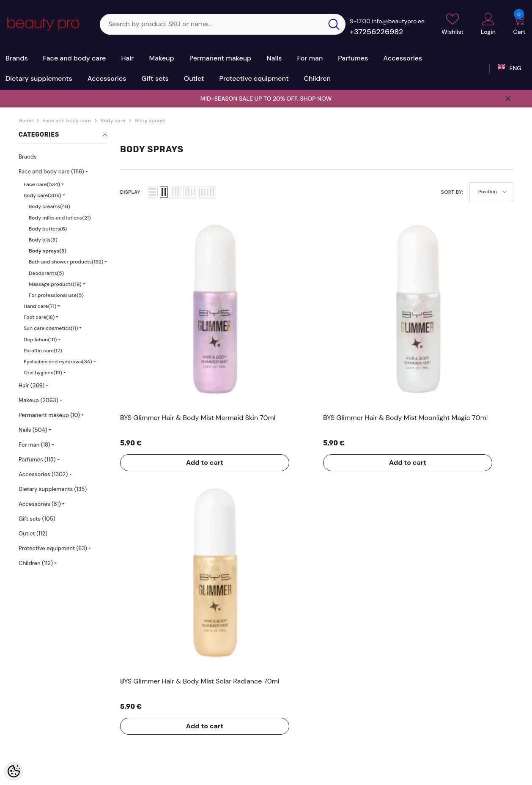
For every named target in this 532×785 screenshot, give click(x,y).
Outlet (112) (33, 534)
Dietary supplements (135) (53, 489)
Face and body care (67, 121)
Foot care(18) (39, 317)
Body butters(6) (48, 229)
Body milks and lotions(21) (60, 218)
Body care (113, 121)
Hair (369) (32, 386)
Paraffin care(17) (43, 351)
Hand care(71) (40, 306)
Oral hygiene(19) (43, 373)
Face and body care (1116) (51, 172)
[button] (152, 192)
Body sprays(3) (48, 251)
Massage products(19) (55, 284)
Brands (28, 157)
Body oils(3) (43, 240)
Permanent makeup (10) (49, 415)
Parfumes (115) (37, 460)
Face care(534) (42, 184)
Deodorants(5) (46, 273)
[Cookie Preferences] (14, 771)
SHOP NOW (316, 99)
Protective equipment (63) (53, 548)
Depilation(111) (40, 340)
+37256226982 (376, 32)
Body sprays (150, 121)
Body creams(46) (49, 206)
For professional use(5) (56, 295)
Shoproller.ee (236, 769)
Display (130, 192)
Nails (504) (33, 430)
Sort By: (452, 192)
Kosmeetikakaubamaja (78, 769)
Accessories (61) (40, 504)
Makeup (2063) (38, 400)
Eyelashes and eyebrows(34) (58, 362)
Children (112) (36, 563)
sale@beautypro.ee (447, 719)
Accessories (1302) (43, 474)
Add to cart (154, 361)
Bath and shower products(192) (66, 262)
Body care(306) (43, 195)
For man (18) (34, 445)
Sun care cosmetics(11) (51, 328)
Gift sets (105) (37, 519)
